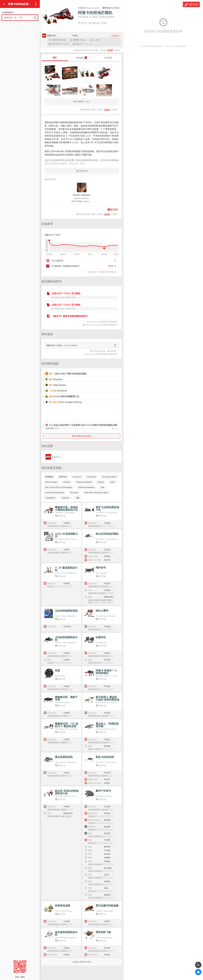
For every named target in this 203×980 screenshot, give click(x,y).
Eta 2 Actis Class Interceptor (59, 487)
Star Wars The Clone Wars (96, 492)
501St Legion (51, 482)
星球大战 (63, 477)
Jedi (102, 487)
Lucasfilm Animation (55, 492)
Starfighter (50, 498)
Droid (112, 482)
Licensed (77, 477)
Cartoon (67, 482)
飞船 (77, 498)
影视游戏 (49, 477)
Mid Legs (74, 492)
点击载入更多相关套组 (82, 962)
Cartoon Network (84, 482)
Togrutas (65, 498)
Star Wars (91, 477)
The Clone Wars (109, 477)
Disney (101, 482)
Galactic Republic (86, 487)
